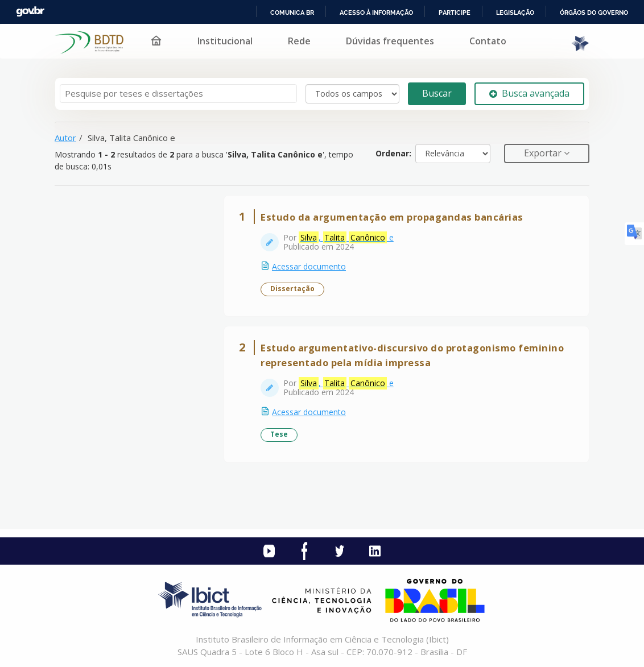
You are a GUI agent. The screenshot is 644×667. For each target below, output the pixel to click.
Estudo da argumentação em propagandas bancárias (392, 217)
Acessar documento (309, 266)
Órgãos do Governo (594, 13)
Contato (488, 41)
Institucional (225, 41)
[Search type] (352, 94)
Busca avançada (529, 93)
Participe (455, 13)
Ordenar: (393, 153)
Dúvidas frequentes (390, 41)
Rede (299, 41)
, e (346, 238)
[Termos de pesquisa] (178, 94)
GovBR (30, 12)
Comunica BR (292, 13)
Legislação (515, 13)
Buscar (437, 93)
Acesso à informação (376, 13)
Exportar (544, 153)
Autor (65, 138)
